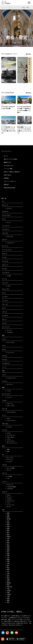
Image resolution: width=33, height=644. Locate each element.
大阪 (7, 589)
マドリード (9, 485)
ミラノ (8, 503)
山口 (7, 521)
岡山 (7, 567)
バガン (8, 286)
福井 (7, 531)
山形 (7, 538)
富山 (7, 533)
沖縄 (7, 556)
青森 (7, 550)
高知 (7, 523)
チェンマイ (9, 458)
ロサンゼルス (10, 437)
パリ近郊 (9, 476)
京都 (7, 593)
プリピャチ (9, 236)
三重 (7, 596)
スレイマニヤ (10, 342)
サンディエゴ (10, 441)
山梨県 (8, 595)
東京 (7, 602)
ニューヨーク (10, 435)
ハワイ (8, 439)
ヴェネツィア (10, 501)
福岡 (7, 554)
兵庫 (7, 564)
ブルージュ (9, 404)
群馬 (7, 585)
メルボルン (9, 332)
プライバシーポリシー (10, 181)
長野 (7, 581)
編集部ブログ (7, 162)
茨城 (7, 579)
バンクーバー (10, 353)
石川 (7, 571)
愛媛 (7, 560)
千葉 (7, 562)
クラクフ (9, 208)
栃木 (7, 565)
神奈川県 (9, 587)
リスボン (9, 427)
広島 (7, 573)
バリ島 (8, 276)
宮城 (7, 548)
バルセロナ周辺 (10, 487)
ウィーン (9, 330)
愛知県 (8, 583)
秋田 (7, 525)
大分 (7, 558)
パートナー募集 (8, 169)
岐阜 (7, 542)
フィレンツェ (10, 505)
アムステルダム (10, 412)
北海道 (8, 591)
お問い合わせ (7, 175)
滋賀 (7, 546)
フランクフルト (10, 420)
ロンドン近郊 (10, 468)
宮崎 (7, 527)
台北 (7, 451)
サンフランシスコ (11, 443)
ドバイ (8, 222)
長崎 (7, 598)
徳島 (7, 513)
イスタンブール (10, 378)
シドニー (9, 397)
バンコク (9, 462)
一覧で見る (28, 54)
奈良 (7, 575)
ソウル (8, 391)
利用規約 (6, 178)
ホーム (3, 7)
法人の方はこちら (9, 166)
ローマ (8, 507)
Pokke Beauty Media (9, 188)
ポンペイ (9, 497)
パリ (7, 478)
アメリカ (16, 7)
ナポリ (8, 495)
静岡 (7, 569)
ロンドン (9, 470)
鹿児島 (8, 519)
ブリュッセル (10, 406)
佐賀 (7, 515)
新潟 (7, 577)
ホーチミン (9, 384)
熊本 (7, 534)
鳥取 (7, 517)
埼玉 (7, 540)
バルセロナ (9, 489)
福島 (7, 529)
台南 (7, 449)
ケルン (8, 419)
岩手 (7, 544)
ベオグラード (10, 243)
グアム (8, 433)
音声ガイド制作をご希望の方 (12, 172)
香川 (7, 552)
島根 (7, 600)
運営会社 (6, 185)
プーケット (9, 460)
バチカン (9, 499)
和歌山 (8, 536)
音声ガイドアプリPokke (10, 159)
